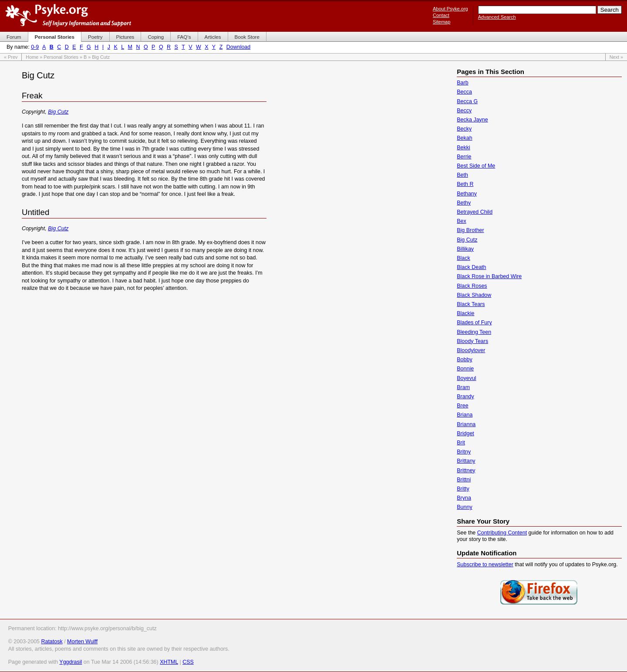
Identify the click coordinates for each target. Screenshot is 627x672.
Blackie (465, 313)
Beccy (464, 111)
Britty (463, 489)
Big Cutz (58, 112)
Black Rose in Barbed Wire (489, 276)
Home (32, 57)
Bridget (465, 433)
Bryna (464, 498)
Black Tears (471, 304)
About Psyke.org (450, 9)
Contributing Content (502, 533)
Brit (461, 443)
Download (238, 47)
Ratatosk (52, 642)
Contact (441, 15)
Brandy (465, 396)
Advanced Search (497, 17)
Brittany (466, 461)
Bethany (467, 194)
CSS (188, 662)
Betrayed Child (475, 212)
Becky (464, 129)
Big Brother (470, 230)
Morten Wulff (82, 642)
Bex (462, 221)
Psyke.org (68, 15)
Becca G (467, 101)
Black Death (471, 267)
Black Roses (472, 286)
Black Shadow (474, 295)
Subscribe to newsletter (485, 564)
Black (464, 258)
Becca (464, 92)
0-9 (35, 47)
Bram (463, 387)
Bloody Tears (472, 341)
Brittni (464, 480)
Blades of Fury (474, 323)
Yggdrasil (71, 662)
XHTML (169, 662)
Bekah (464, 138)
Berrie (464, 157)
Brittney (466, 470)
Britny (464, 452)
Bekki (464, 148)
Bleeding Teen (474, 332)
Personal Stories (61, 57)
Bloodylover (471, 350)
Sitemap (442, 22)
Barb (462, 83)
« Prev (11, 57)
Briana (465, 415)
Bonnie (465, 369)
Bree (462, 406)
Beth (462, 175)
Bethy (464, 203)
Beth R (465, 184)
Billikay (465, 249)
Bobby (464, 360)
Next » (616, 57)
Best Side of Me (476, 166)
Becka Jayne (472, 120)
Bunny (464, 507)
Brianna (466, 424)
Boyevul (466, 378)
